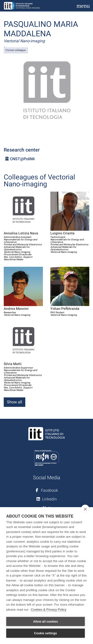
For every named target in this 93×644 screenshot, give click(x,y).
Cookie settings (45, 633)
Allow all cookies (45, 622)
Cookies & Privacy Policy (49, 610)
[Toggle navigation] (83, 6)
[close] (85, 509)
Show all (15, 402)
